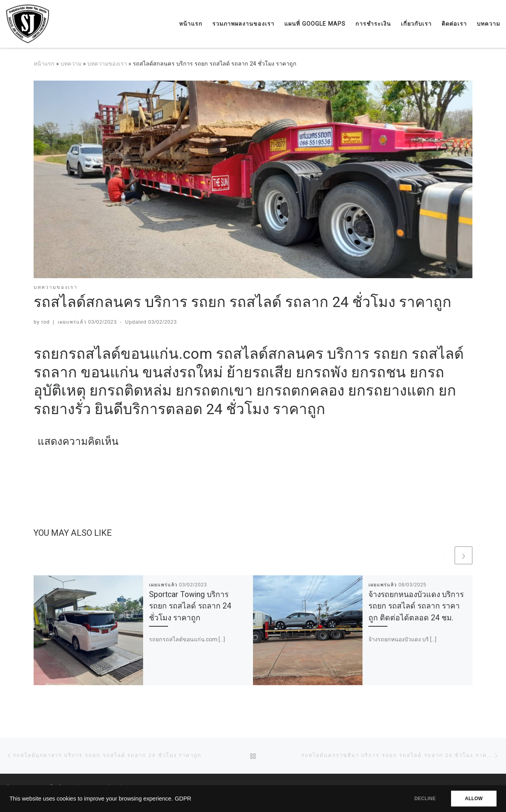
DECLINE (425, 799)
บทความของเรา (107, 64)
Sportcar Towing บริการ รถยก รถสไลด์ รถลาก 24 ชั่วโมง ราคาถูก (190, 606)
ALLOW (474, 799)
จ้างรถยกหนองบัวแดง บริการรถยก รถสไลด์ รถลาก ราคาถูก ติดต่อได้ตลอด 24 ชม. (416, 606)
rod (46, 322)
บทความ (71, 64)
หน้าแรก (44, 64)
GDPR (183, 799)
